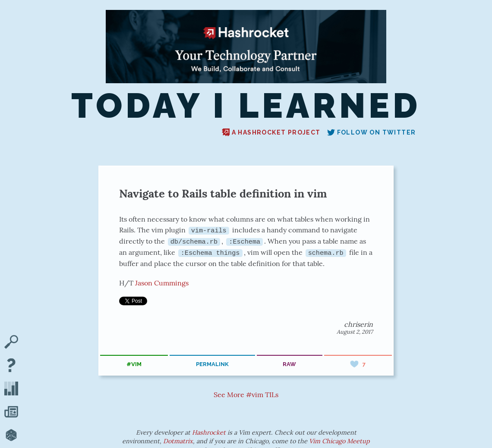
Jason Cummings (162, 282)
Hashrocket (209, 432)
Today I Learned (246, 106)
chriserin (358, 324)
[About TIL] (11, 366)
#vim (134, 364)
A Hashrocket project (271, 132)
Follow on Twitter (372, 132)
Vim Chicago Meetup (339, 441)
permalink (212, 364)
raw (289, 364)
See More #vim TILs (246, 394)
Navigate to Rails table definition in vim (223, 193)
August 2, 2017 (355, 332)
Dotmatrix (178, 441)
